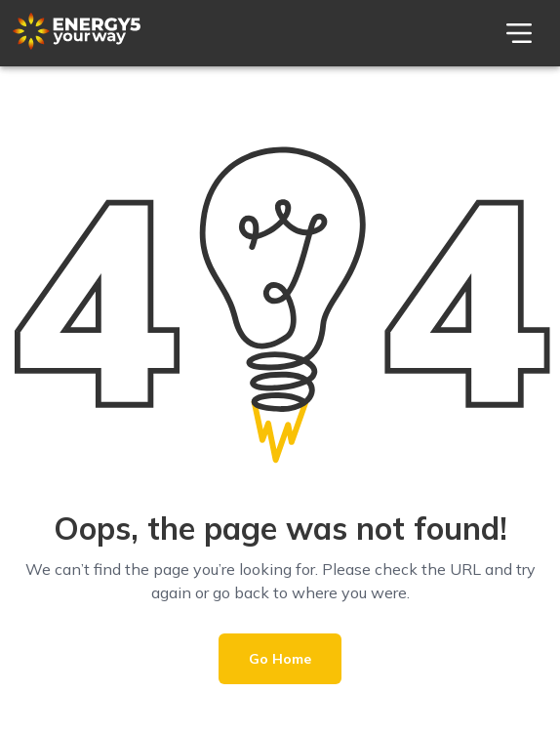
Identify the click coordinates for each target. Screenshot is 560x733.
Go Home (280, 659)
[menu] (519, 33)
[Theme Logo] (77, 45)
